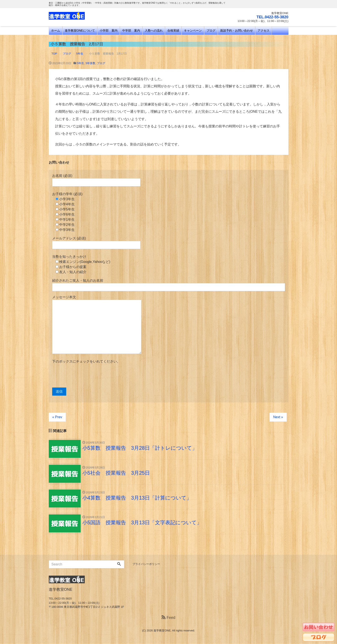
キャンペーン (193, 30)
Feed (168, 618)
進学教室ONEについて (80, 30)
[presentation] (85, 376)
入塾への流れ (154, 30)
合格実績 (173, 30)
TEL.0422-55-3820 (272, 17)
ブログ (211, 30)
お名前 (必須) (96, 180)
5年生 (81, 63)
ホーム (56, 30)
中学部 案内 (131, 30)
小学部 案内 (109, 30)
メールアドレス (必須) (96, 243)
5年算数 (90, 63)
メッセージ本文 (97, 325)
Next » (278, 417)
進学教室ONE (162, 631)
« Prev (57, 417)
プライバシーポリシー (146, 564)
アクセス (264, 30)
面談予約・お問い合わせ (237, 30)
